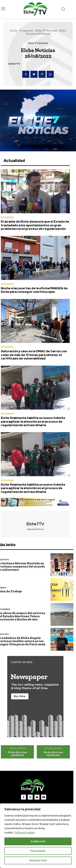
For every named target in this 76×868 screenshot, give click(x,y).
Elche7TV (14, 64)
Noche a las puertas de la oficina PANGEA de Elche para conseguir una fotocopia (34, 290)
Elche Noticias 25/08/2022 (17, 754)
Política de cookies (24, 833)
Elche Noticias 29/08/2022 (53, 754)
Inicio (14, 31)
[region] (38, 836)
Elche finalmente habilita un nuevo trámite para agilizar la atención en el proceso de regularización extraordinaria (33, 421)
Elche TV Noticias (46, 31)
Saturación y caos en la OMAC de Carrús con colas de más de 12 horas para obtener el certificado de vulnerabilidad (34, 355)
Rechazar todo (38, 860)
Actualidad (7, 217)
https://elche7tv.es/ (35, 529)
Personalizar (38, 851)
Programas (26, 31)
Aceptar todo (38, 841)
